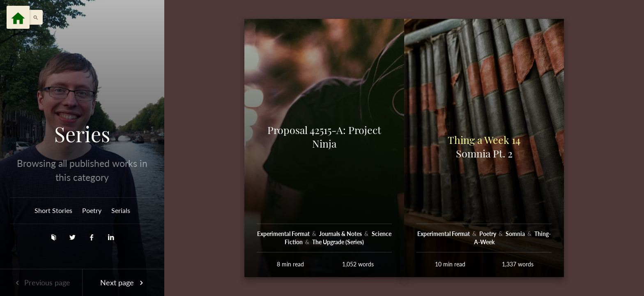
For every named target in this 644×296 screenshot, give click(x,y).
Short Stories (53, 210)
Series (82, 134)
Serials (121, 210)
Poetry (92, 210)
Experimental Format (284, 234)
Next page (123, 282)
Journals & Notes (341, 234)
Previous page (41, 282)
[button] (34, 17)
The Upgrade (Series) (338, 242)
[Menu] (18, 17)
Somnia (516, 234)
